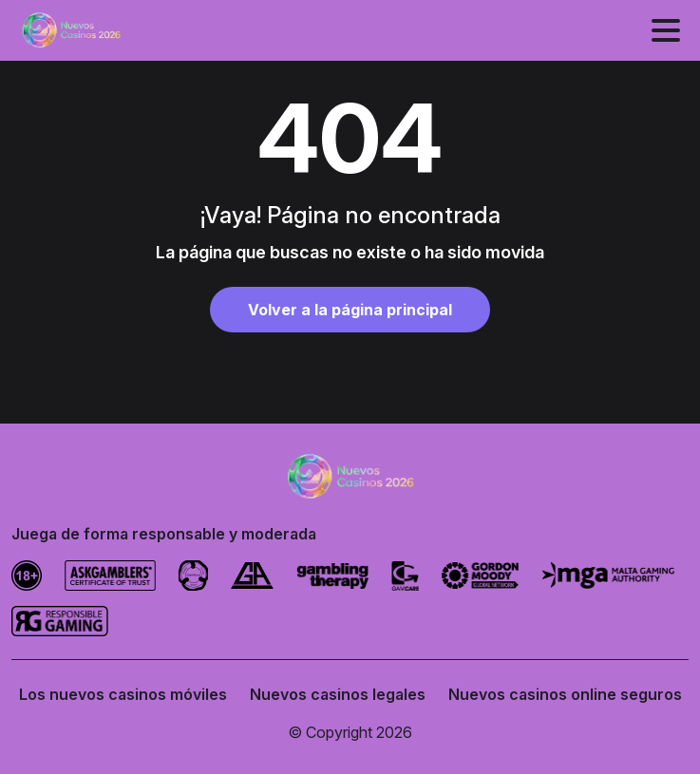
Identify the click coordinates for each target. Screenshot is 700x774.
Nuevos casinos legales (338, 694)
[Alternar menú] (666, 30)
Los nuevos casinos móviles (123, 694)
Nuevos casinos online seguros (565, 694)
